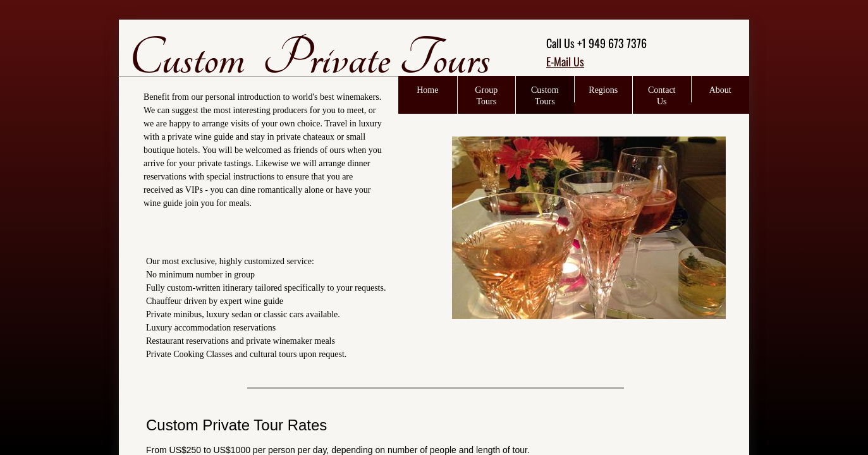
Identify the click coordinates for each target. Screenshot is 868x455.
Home (427, 90)
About (720, 90)
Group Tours (486, 96)
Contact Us (662, 96)
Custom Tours (545, 96)
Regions (603, 90)
